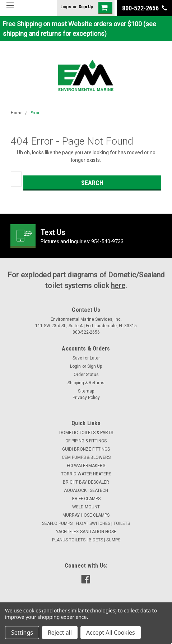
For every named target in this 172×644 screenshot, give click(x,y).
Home (17, 113)
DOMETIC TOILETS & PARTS (86, 433)
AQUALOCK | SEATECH (86, 490)
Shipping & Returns (86, 383)
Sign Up (86, 7)
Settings (22, 633)
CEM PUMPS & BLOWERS (86, 457)
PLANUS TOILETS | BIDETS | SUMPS (86, 540)
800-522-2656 (145, 8)
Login (66, 7)
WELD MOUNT (86, 507)
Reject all (60, 633)
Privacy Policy (86, 398)
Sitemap (86, 391)
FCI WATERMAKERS (86, 466)
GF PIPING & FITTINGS (86, 441)
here (118, 286)
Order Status (86, 375)
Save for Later (86, 358)
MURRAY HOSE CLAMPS (86, 515)
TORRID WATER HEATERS (86, 474)
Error (35, 113)
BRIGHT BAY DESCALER (86, 482)
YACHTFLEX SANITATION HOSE (86, 532)
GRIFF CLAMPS (86, 499)
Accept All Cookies (111, 633)
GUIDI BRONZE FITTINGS (86, 449)
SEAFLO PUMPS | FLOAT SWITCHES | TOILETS (86, 523)
